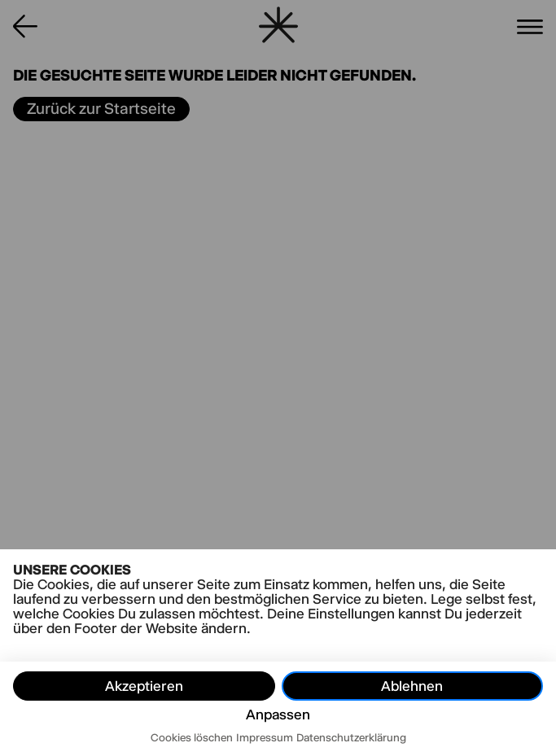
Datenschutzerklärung (351, 737)
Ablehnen (412, 686)
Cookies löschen (192, 737)
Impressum (265, 737)
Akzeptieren (144, 686)
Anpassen (278, 714)
